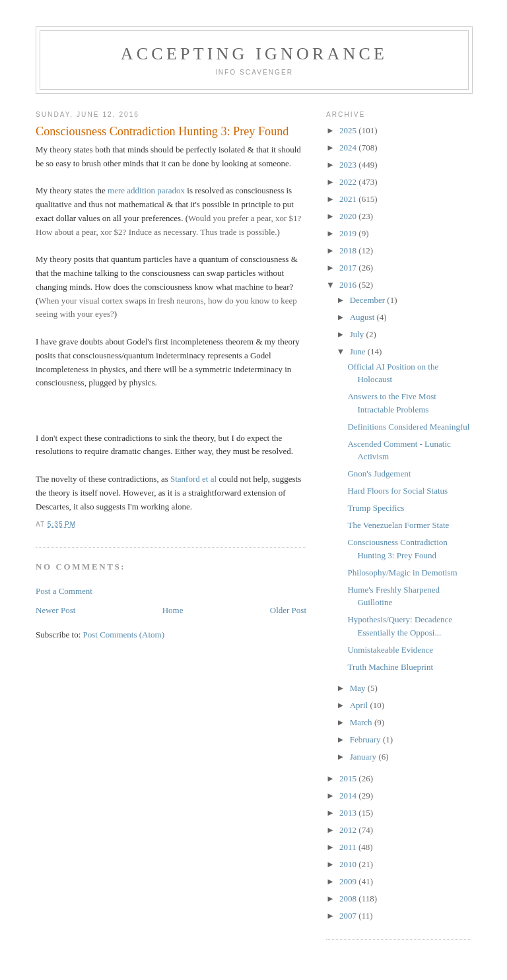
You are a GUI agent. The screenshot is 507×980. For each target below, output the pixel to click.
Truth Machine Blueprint (390, 667)
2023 (349, 165)
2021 (349, 199)
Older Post (288, 610)
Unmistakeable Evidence (390, 650)
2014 (349, 796)
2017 (349, 268)
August (363, 317)
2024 (349, 147)
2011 (349, 847)
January (364, 757)
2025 (349, 130)
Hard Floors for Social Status (397, 491)
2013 (349, 813)
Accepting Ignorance (254, 54)
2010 (349, 864)
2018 (349, 250)
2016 (349, 285)
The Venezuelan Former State (398, 525)
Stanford (185, 479)
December (369, 300)
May (359, 688)
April (360, 705)
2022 (349, 182)
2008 (349, 898)
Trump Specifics (376, 508)
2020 (349, 216)
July (358, 334)
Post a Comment (64, 591)
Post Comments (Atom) (124, 635)
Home (173, 610)
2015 (349, 778)
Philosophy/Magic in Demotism (402, 572)
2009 (349, 881)
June (359, 351)
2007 (349, 916)
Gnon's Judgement (379, 474)
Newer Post (55, 610)
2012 (349, 830)
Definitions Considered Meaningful (408, 427)
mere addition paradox (146, 190)
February (366, 739)
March (362, 722)
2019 (349, 233)
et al (209, 479)
